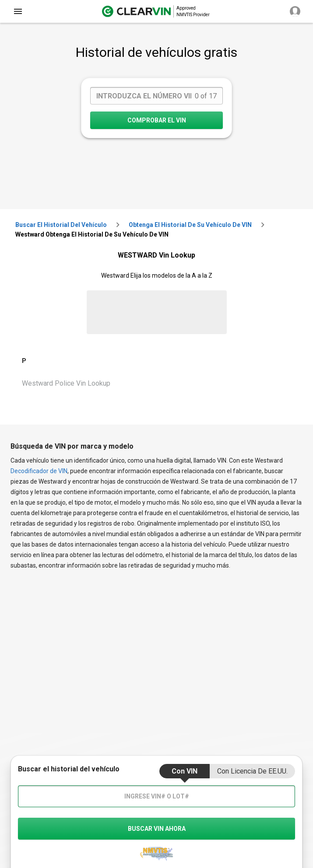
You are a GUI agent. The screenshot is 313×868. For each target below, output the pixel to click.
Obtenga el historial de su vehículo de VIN (190, 225)
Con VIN (185, 771)
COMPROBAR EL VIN (157, 120)
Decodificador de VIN (39, 471)
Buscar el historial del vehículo (61, 225)
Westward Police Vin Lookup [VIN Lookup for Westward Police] (66, 383)
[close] (18, 11)
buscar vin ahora (157, 829)
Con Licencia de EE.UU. (252, 771)
